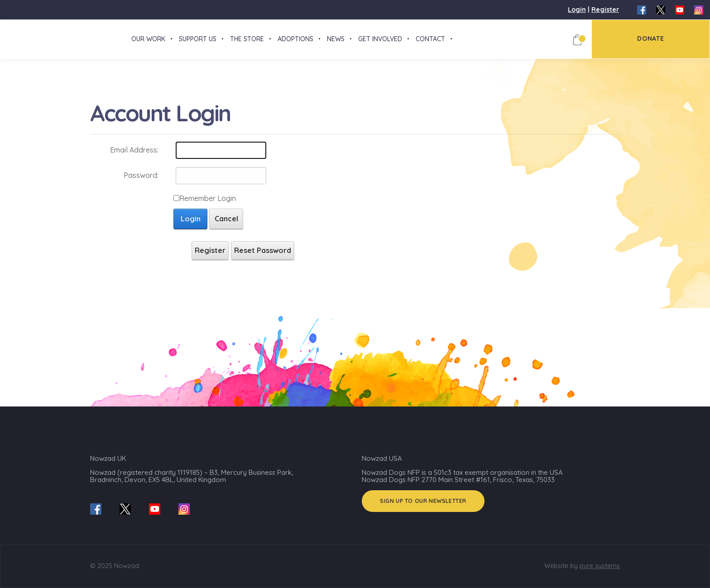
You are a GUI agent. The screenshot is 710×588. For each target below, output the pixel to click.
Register (605, 10)
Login (577, 10)
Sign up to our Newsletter (423, 501)
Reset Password (263, 258)
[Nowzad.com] (2, 43)
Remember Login (208, 206)
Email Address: (134, 157)
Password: (141, 182)
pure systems (600, 566)
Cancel (226, 226)
